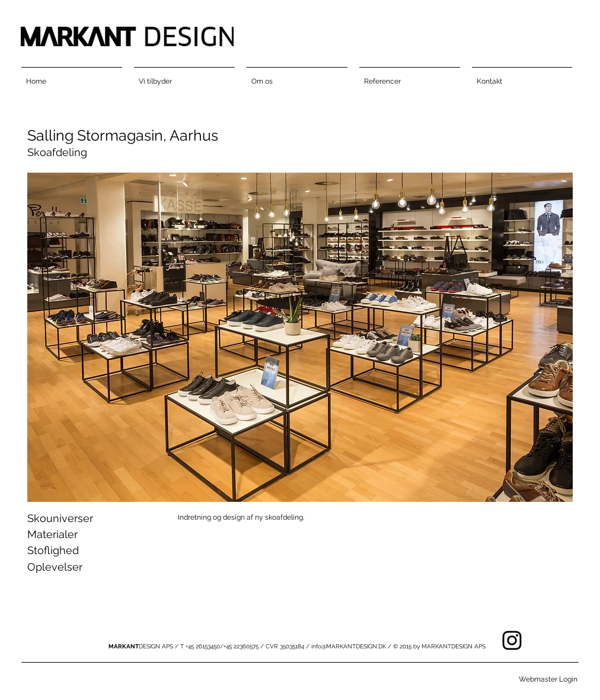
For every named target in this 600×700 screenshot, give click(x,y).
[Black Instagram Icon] (512, 640)
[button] (300, 337)
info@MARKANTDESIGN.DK (349, 646)
